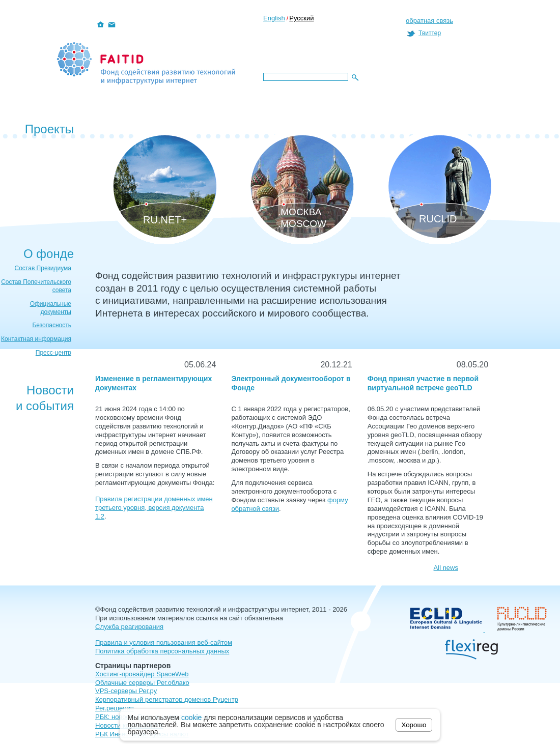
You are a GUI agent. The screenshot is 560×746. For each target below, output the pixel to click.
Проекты (49, 129)
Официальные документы (51, 308)
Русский (301, 18)
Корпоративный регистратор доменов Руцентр (167, 699)
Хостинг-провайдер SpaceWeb (142, 674)
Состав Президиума (43, 268)
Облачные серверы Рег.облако (142, 683)
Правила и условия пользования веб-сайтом (164, 642)
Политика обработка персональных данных (162, 651)
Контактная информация (36, 339)
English (274, 18)
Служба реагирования (129, 627)
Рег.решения (115, 708)
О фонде (49, 254)
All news (446, 568)
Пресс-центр (53, 353)
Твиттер (430, 33)
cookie (191, 718)
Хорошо (414, 725)
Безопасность (52, 325)
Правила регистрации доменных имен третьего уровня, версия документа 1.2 (154, 508)
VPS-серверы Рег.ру (126, 691)
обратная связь (429, 21)
